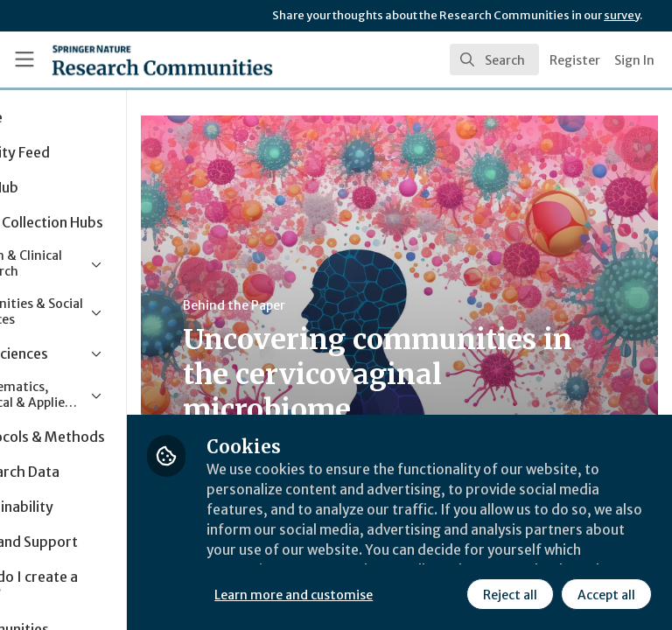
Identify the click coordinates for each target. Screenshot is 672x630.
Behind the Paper (331, 305)
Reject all (354, 594)
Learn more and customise (391, 556)
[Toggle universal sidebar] (24, 59)
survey (622, 15)
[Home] (124, 59)
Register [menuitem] (575, 60)
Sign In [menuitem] (634, 60)
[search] (494, 59)
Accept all (451, 594)
